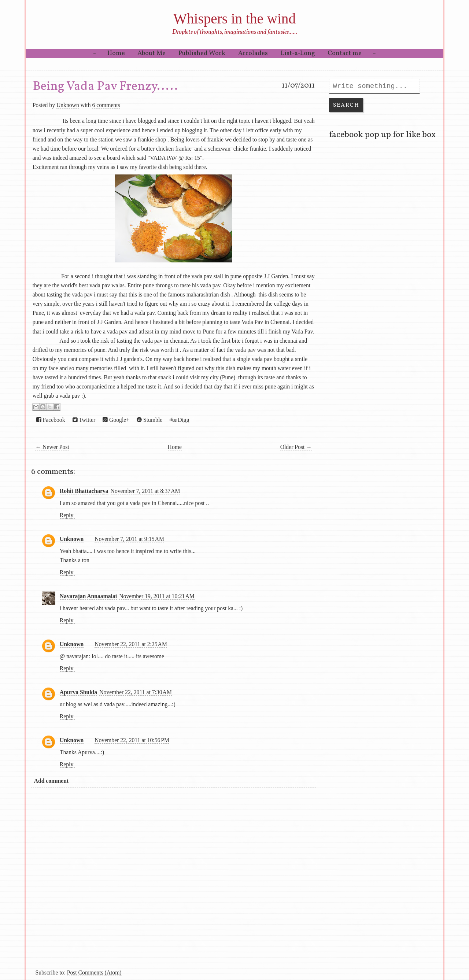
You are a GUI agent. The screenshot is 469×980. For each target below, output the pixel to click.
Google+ (116, 420)
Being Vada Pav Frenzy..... (105, 86)
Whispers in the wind (234, 19)
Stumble (149, 420)
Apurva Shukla (78, 692)
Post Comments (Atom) (94, 972)
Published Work (202, 53)
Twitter (84, 420)
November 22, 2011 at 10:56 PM (132, 740)
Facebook (51, 420)
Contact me (345, 53)
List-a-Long (298, 53)
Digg (179, 420)
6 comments (106, 105)
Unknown (68, 105)
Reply (67, 515)
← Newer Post (52, 447)
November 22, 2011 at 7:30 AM (136, 692)
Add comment (51, 781)
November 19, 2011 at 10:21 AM (157, 596)
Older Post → (296, 447)
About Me (152, 53)
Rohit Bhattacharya (84, 491)
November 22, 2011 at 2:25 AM (131, 644)
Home (116, 53)
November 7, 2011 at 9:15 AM (129, 539)
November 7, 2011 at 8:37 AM (145, 491)
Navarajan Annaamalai (88, 596)
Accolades (253, 53)
